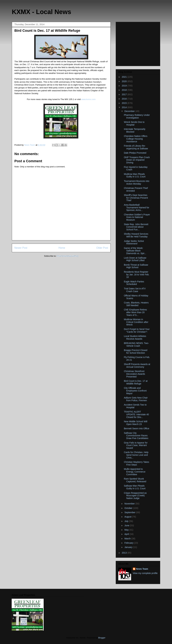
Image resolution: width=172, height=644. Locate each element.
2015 (125, 103)
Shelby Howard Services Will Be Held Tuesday (136, 235)
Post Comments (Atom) (68, 256)
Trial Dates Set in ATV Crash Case (135, 290)
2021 (125, 77)
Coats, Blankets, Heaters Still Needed (136, 304)
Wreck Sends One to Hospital (134, 123)
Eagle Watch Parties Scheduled (134, 283)
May (127, 530)
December (130, 111)
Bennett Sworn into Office (137, 428)
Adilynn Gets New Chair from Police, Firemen (136, 399)
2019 (125, 86)
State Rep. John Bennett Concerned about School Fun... (136, 227)
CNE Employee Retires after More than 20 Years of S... (135, 312)
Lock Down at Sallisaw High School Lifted (135, 259)
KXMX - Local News (41, 12)
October (129, 508)
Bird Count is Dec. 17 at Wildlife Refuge (136, 382)
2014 (125, 107)
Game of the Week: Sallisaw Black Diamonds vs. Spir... (135, 251)
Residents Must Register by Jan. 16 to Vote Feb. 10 (137, 275)
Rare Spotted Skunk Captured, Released (135, 480)
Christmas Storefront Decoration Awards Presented (134, 374)
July (127, 521)
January (129, 547)
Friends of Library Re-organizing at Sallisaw (136, 147)
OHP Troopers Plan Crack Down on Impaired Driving (137, 160)
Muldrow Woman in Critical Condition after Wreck (136, 322)
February (129, 543)
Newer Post (21, 248)
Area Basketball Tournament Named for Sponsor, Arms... (137, 208)
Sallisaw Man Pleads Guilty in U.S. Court (135, 487)
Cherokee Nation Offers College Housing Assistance (136, 139)
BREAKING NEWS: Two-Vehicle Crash (136, 344)
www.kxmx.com (88, 99)
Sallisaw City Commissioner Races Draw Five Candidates (136, 436)
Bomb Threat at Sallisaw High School (136, 266)
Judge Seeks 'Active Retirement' (134, 242)
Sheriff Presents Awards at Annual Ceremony (137, 366)
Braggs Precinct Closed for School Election (136, 352)
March (128, 539)
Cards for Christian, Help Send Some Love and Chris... (136, 455)
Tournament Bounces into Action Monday (137, 182)
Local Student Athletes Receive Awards (135, 337)
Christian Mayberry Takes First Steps (137, 463)
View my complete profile (145, 573)
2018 (125, 90)
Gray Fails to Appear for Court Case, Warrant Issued (136, 445)
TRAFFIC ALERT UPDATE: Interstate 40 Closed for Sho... (136, 414)
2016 (125, 99)
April (127, 534)
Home (62, 248)
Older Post (102, 248)
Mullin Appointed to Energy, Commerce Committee (135, 472)
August (128, 517)
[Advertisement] (138, 43)
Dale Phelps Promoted (135, 153)
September (130, 512)
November (130, 504)
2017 (125, 94)
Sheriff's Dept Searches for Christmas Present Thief (136, 198)
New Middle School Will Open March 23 (136, 423)
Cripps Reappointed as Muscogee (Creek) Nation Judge (135, 496)
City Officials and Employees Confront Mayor (135, 391)
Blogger (102, 638)
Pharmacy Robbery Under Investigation (137, 116)
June (127, 525)
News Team (142, 569)
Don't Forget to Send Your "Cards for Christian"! (137, 330)
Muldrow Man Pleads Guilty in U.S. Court (135, 175)
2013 (125, 553)
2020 (125, 81)
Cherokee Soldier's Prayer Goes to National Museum (137, 217)
